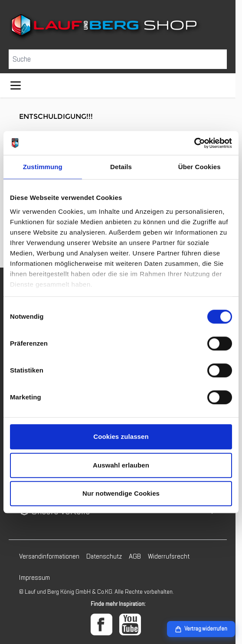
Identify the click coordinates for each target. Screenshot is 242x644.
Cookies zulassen (121, 436)
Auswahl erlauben (121, 465)
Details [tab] (121, 167)
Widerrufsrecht (169, 556)
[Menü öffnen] (16, 85)
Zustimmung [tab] (43, 167)
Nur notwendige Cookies (121, 493)
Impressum (34, 578)
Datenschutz (104, 556)
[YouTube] (130, 624)
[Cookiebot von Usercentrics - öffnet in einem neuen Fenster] (194, 143)
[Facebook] (101, 624)
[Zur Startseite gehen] (118, 27)
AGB (135, 556)
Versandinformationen (49, 556)
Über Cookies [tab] (199, 167)
